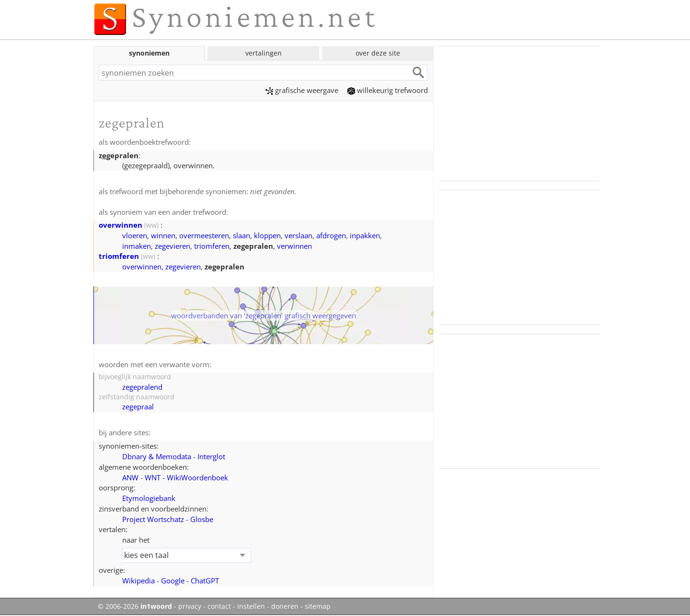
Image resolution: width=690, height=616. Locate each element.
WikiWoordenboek (197, 477)
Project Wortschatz (153, 519)
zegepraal (138, 407)
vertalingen (264, 53)
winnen (163, 235)
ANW (130, 477)
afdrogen (331, 235)
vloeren (135, 235)
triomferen (212, 246)
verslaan (299, 235)
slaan (241, 235)
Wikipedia (138, 581)
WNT (153, 477)
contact (219, 606)
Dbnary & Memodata (157, 456)
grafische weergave (302, 90)
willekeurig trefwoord (388, 90)
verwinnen (294, 246)
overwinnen (121, 225)
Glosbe (202, 519)
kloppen (267, 235)
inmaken (137, 246)
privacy (190, 606)
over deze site (378, 53)
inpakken (365, 235)
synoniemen (149, 53)
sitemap (318, 606)
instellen (251, 606)
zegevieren (172, 246)
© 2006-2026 (135, 606)
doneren (285, 606)
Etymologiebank (149, 498)
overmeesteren (204, 235)
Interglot (211, 456)
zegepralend (142, 387)
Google (173, 581)
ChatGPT (205, 581)
